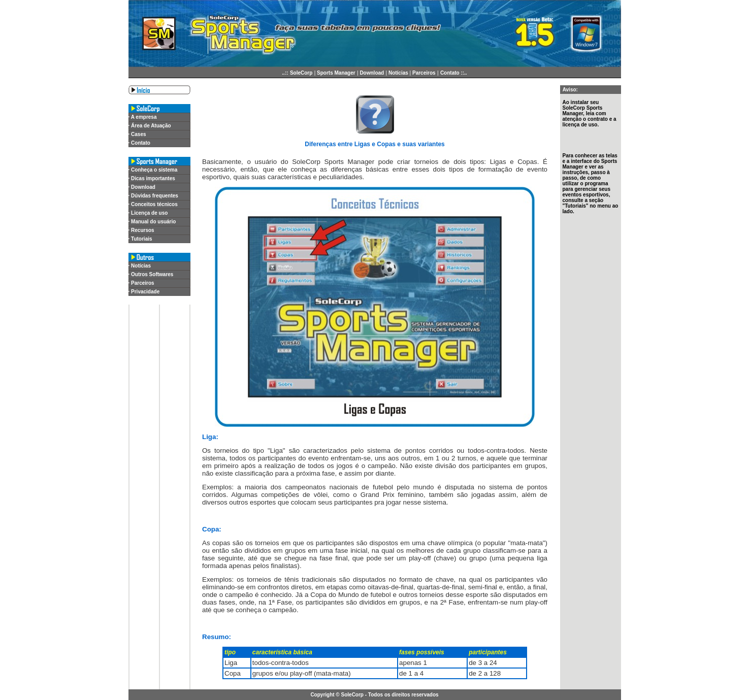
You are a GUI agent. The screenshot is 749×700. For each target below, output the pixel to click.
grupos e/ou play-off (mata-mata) (302, 673)
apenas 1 (413, 663)
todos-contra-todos (281, 663)
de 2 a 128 (485, 673)
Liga (231, 663)
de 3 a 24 (483, 663)
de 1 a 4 (411, 673)
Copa (233, 673)
